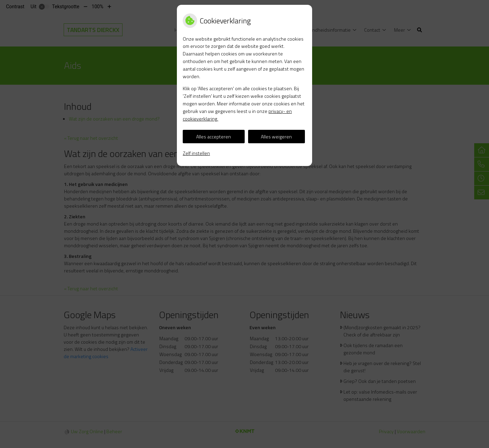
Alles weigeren (276, 137)
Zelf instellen (196, 153)
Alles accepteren (214, 137)
